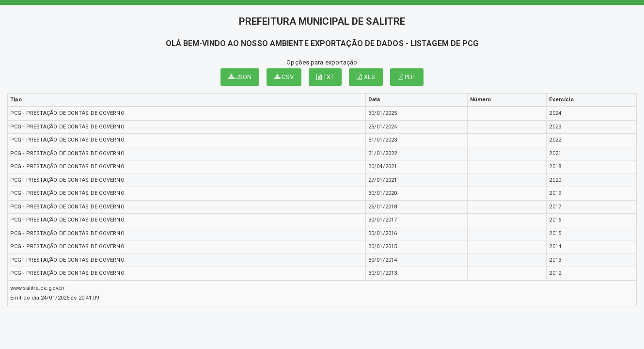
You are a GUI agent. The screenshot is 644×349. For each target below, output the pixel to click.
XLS (366, 77)
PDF (407, 77)
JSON (240, 77)
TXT (325, 77)
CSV (284, 77)
